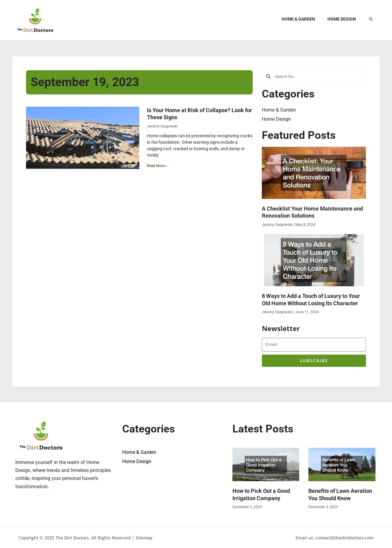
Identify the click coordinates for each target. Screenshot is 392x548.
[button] (371, 19)
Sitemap (144, 538)
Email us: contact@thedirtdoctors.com (335, 538)
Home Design (276, 119)
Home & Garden (279, 110)
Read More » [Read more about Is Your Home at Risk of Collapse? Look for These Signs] (157, 166)
